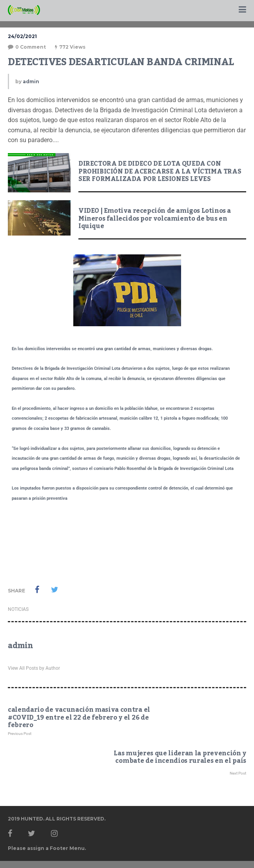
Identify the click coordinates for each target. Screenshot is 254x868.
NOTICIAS (18, 609)
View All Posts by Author (34, 668)
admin (31, 81)
